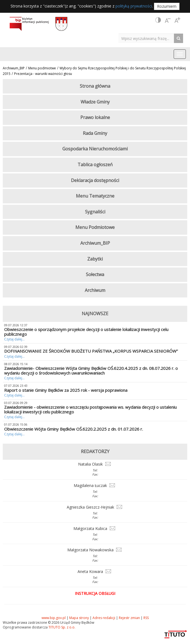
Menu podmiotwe (42, 68)
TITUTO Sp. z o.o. (61, 627)
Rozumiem (167, 6)
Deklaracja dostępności (95, 180)
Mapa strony (79, 618)
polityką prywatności (134, 6)
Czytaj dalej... (14, 339)
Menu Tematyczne (95, 196)
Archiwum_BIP (14, 68)
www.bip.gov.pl (54, 618)
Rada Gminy (95, 133)
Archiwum (95, 290)
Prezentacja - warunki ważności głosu (43, 74)
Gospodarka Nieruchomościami (95, 149)
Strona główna (95, 86)
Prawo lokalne (95, 117)
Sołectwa (95, 274)
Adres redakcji (104, 618)
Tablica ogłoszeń (95, 165)
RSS (146, 618)
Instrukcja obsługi (95, 593)
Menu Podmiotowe (95, 227)
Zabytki (95, 259)
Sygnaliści (95, 212)
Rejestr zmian (129, 618)
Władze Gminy (95, 102)
